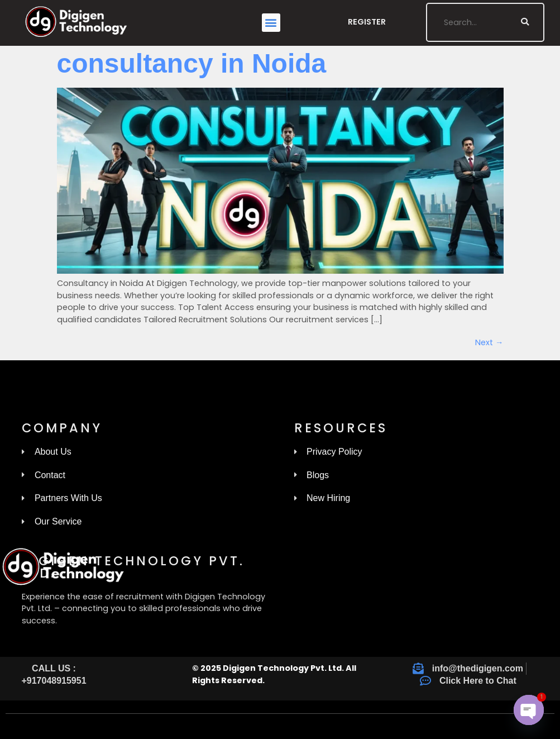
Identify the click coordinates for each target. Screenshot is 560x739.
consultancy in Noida (192, 63)
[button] (271, 23)
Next (489, 342)
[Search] (525, 22)
